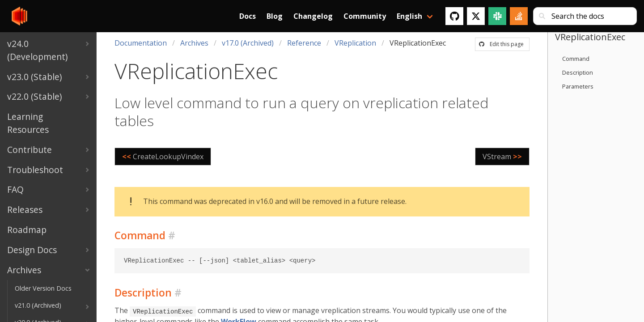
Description (578, 72)
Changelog (313, 16)
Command (576, 59)
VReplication (355, 43)
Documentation (141, 43)
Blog (275, 16)
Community (365, 16)
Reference (304, 43)
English (409, 16)
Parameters (578, 86)
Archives (194, 43)
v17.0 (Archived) (248, 43)
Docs (248, 16)
